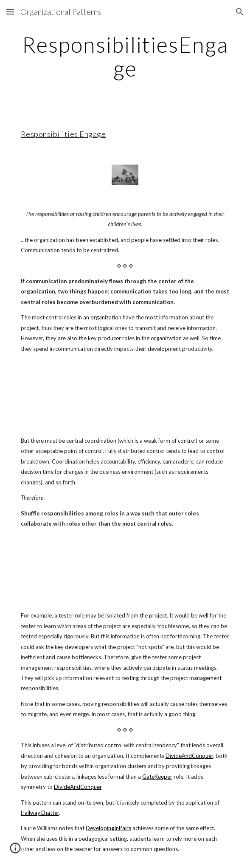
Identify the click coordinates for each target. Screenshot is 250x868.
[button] (10, 12)
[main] (125, 56)
